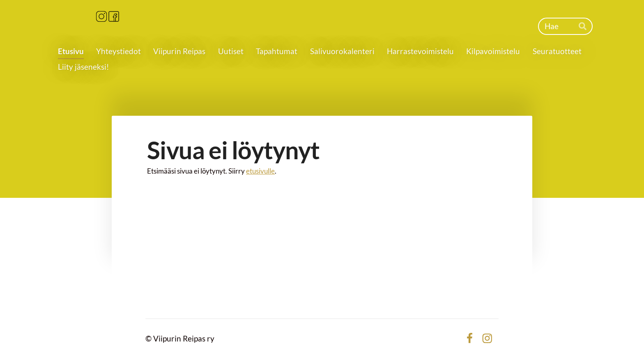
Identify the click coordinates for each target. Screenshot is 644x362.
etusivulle (260, 171)
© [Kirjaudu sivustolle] (149, 338)
